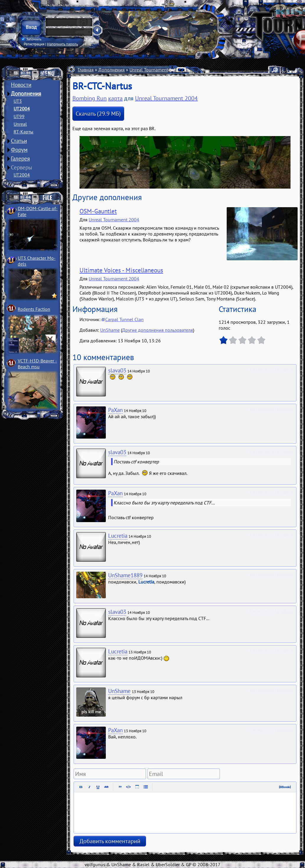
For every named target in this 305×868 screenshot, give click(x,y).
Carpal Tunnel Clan (124, 319)
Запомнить (32, 39)
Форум (19, 150)
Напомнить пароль (63, 44)
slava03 (117, 370)
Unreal (20, 124)
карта (115, 98)
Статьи (19, 141)
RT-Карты (23, 132)
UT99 (19, 116)
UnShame (110, 330)
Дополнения (26, 94)
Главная (86, 70)
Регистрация (34, 44)
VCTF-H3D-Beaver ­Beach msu (37, 364)
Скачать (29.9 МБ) (98, 114)
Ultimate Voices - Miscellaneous (121, 270)
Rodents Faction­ (34, 309)
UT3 (18, 101)
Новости (21, 85)
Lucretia (118, 536)
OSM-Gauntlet (98, 211)
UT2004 (22, 109)
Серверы (22, 167)
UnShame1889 (125, 575)
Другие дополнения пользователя (158, 330)
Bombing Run (90, 98)
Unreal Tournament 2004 (155, 70)
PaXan (115, 410)
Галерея (20, 158)
